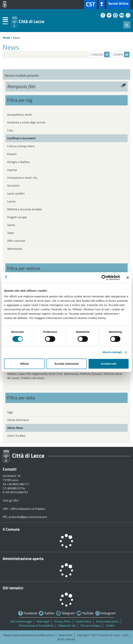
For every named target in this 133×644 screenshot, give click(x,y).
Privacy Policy (63, 621)
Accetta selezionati (66, 364)
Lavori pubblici (16, 193)
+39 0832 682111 (18, 484)
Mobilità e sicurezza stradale (24, 209)
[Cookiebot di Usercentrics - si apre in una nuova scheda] (104, 278)
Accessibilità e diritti (20, 115)
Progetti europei (17, 217)
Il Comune (11, 529)
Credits (110, 625)
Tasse (10, 233)
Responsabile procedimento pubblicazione (29, 635)
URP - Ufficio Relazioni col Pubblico (24, 509)
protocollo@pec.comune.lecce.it (28, 517)
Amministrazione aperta (23, 559)
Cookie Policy (84, 621)
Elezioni (12, 154)
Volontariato (15, 249)
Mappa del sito (67, 625)
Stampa (121, 55)
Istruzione (13, 185)
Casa (10, 130)
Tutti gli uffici (11, 500)
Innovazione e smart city (22, 178)
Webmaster (66, 635)
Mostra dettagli (112, 352)
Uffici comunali (16, 241)
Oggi (10, 412)
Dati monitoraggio (21, 621)
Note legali (43, 621)
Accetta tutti (108, 364)
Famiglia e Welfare (18, 162)
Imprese (12, 170)
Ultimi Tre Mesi (16, 436)
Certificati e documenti (21, 138)
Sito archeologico (91, 625)
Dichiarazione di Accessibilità (36, 625)
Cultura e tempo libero (21, 146)
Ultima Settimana (18, 420)
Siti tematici (13, 588)
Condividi (100, 55)
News (17, 38)
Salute (11, 225)
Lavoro (11, 201)
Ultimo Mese (15, 428)
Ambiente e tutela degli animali (26, 122)
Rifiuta (24, 364)
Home (6, 38)
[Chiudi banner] (128, 278)
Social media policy (108, 621)
